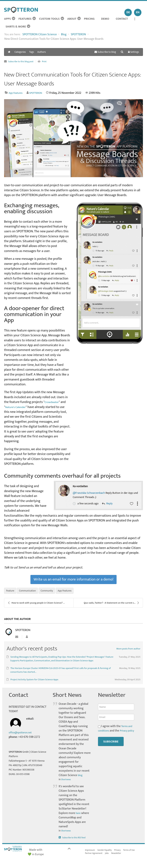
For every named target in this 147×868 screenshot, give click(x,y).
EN (138, 12)
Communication (30, 592)
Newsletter (121, 856)
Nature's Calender (17, 407)
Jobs (110, 856)
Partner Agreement (95, 856)
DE (128, 12)
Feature (11, 592)
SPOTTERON (39, 93)
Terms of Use (135, 852)
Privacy (122, 852)
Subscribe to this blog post (23, 62)
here (79, 815)
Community (52, 592)
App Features (17, 93)
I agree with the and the (116, 732)
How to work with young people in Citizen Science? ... (36, 604)
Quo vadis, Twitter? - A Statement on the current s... (111, 604)
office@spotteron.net (22, 734)
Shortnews (67, 781)
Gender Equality (108, 852)
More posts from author (128, 651)
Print (49, 62)
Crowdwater (53, 402)
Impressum (91, 852)
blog (81, 777)
